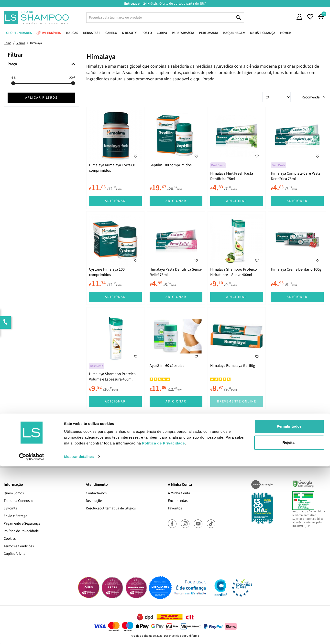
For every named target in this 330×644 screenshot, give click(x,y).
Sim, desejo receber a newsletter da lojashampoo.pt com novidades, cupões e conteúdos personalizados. (166, 458)
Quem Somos (14, 493)
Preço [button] (12, 64)
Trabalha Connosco (18, 501)
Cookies (10, 539)
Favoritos (175, 508)
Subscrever (234, 444)
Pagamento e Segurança (22, 523)
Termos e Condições (19, 546)
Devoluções (94, 501)
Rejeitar (289, 620)
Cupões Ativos (14, 554)
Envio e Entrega (16, 516)
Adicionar (115, 201)
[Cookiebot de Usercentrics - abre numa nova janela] (32, 634)
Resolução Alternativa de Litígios (111, 508)
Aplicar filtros (41, 98)
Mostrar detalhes (79, 634)
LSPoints (10, 508)
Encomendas (178, 501)
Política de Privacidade (21, 531)
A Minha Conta (179, 493)
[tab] (41, 64)
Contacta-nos (96, 493)
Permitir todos (289, 604)
